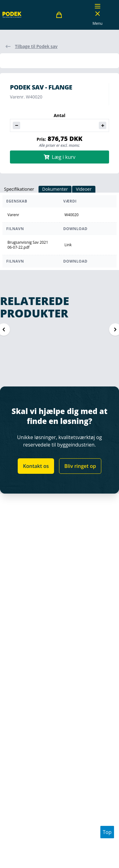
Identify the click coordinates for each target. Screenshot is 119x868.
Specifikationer (19, 189)
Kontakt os (36, 466)
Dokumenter (55, 189)
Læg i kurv (60, 157)
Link (68, 245)
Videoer (84, 189)
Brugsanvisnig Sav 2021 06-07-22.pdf (28, 245)
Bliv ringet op (80, 466)
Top (107, 832)
